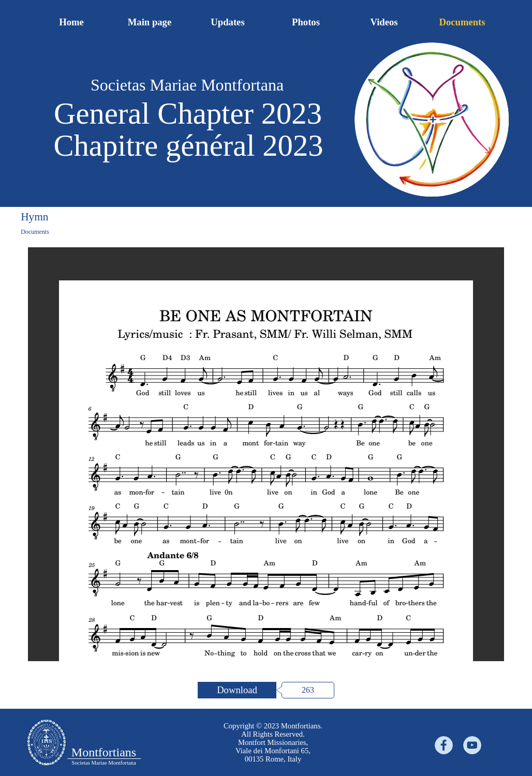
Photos (306, 22)
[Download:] (237, 690)
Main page (150, 22)
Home (71, 22)
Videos (384, 22)
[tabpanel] (273, 742)
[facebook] (444, 745)
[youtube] (472, 745)
